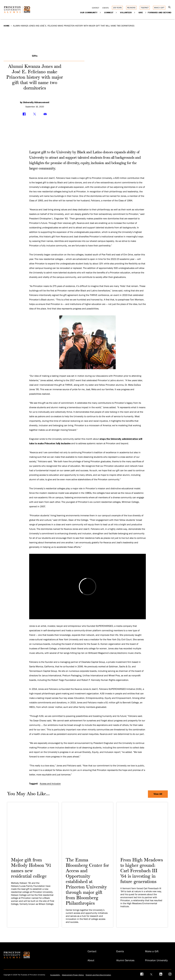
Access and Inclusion (50, 784)
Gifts (35, 56)
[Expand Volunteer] (135, 12)
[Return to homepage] (18, 12)
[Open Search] (170, 7)
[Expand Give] (146, 12)
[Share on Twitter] (35, 114)
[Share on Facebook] (24, 114)
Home (7, 26)
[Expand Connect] (116, 12)
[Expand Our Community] (100, 12)
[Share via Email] (45, 114)
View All (158, 794)
